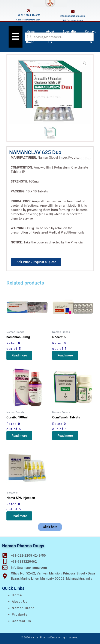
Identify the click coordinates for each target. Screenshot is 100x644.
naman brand (23, 608)
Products (20, 615)
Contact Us (21, 621)
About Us (20, 602)
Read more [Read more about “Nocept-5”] (65, 355)
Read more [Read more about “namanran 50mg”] (19, 355)
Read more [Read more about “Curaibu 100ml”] (19, 436)
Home (17, 595)
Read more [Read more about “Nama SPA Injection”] (19, 516)
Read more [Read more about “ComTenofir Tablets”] (65, 436)
